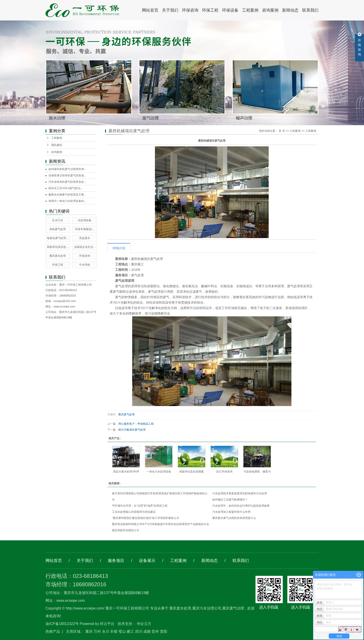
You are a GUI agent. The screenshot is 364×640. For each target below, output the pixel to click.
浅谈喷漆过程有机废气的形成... (67, 175)
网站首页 (150, 10)
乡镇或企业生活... (85, 247)
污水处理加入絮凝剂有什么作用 (231, 512)
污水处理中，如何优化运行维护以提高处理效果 (241, 506)
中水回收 (85, 265)
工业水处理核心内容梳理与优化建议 (134, 512)
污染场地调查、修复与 (257, 472)
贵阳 (164, 631)
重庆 (89, 631)
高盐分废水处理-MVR (126, 472)
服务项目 (116, 561)
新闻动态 (290, 10)
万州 (97, 631)
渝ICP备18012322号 (62, 624)
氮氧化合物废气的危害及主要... (67, 195)
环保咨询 (190, 10)
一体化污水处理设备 (159, 472)
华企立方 (144, 624)
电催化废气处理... (58, 238)
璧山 (122, 631)
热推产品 (53, 631)
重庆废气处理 (126, 414)
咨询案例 (270, 10)
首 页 (282, 131)
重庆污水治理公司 (207, 608)
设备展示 (147, 561)
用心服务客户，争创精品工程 (136, 424)
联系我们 (310, 10)
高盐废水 (85, 238)
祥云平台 (107, 624)
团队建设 (57, 145)
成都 (147, 631)
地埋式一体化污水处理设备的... (67, 201)
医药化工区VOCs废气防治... (66, 188)
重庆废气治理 (233, 608)
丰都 (114, 631)
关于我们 (170, 10)
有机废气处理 (58, 229)
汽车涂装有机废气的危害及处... (67, 182)
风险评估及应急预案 (192, 472)
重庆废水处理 (58, 256)
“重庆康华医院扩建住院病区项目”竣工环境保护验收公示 (146, 518)
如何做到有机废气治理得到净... (67, 169)
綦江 (130, 631)
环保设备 (230, 10)
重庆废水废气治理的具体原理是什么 (234, 518)
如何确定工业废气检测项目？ (230, 500)
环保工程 (210, 10)
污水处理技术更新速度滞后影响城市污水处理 (240, 493)
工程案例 (250, 10)
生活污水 (58, 220)
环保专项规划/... (85, 229)
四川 (139, 631)
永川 (106, 631)
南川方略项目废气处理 (132, 430)
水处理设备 (85, 220)
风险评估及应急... (58, 247)
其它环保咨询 (224, 472)
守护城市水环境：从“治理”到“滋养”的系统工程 (140, 506)
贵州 (155, 631)
